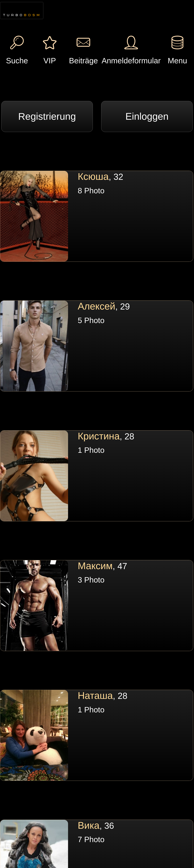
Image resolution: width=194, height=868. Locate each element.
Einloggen (147, 116)
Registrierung (47, 116)
